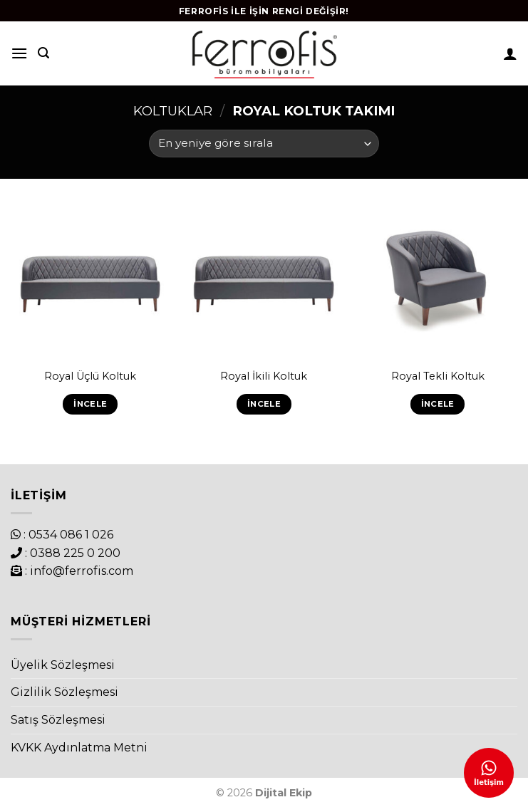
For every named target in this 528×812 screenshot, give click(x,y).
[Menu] (19, 53)
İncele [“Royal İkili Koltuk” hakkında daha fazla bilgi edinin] (264, 404)
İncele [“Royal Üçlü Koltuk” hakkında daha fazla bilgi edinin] (90, 404)
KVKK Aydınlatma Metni (79, 748)
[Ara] (43, 53)
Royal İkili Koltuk (264, 376)
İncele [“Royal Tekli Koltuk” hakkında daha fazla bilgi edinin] (438, 404)
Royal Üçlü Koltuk (90, 376)
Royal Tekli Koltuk (438, 376)
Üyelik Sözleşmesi (63, 665)
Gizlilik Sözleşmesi (64, 692)
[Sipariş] (264, 144)
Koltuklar (173, 111)
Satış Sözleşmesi (58, 720)
